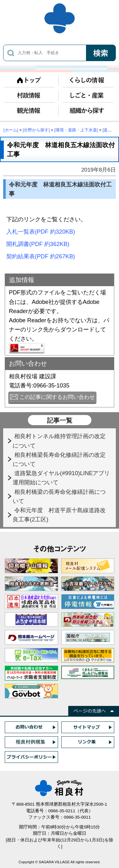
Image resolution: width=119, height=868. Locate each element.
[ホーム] (11, 130)
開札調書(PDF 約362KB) (38, 244)
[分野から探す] (36, 130)
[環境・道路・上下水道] (76, 130)
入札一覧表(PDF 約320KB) (41, 232)
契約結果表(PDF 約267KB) (41, 256)
